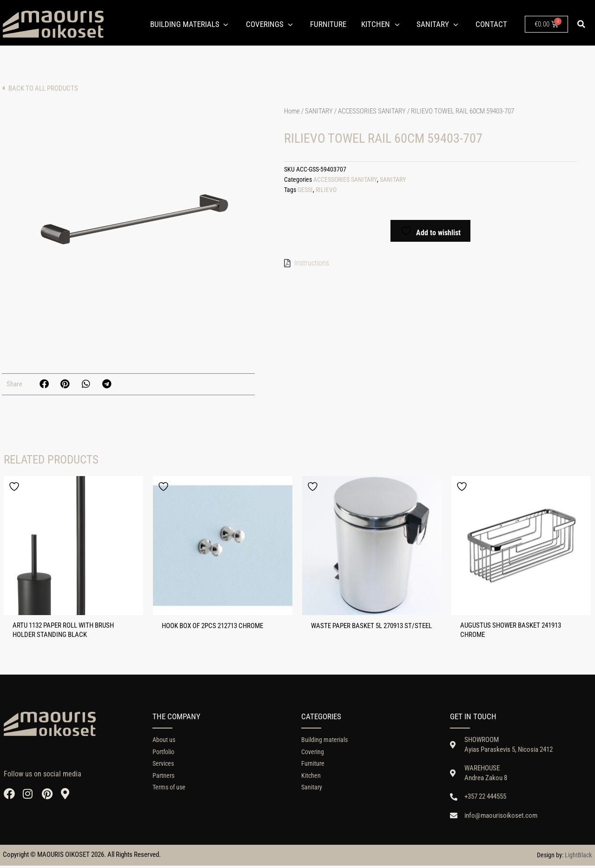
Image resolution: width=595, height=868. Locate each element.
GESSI (305, 189)
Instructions (312, 262)
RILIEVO (326, 189)
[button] (582, 24)
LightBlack (578, 857)
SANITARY (319, 111)
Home (292, 111)
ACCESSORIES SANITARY (372, 111)
